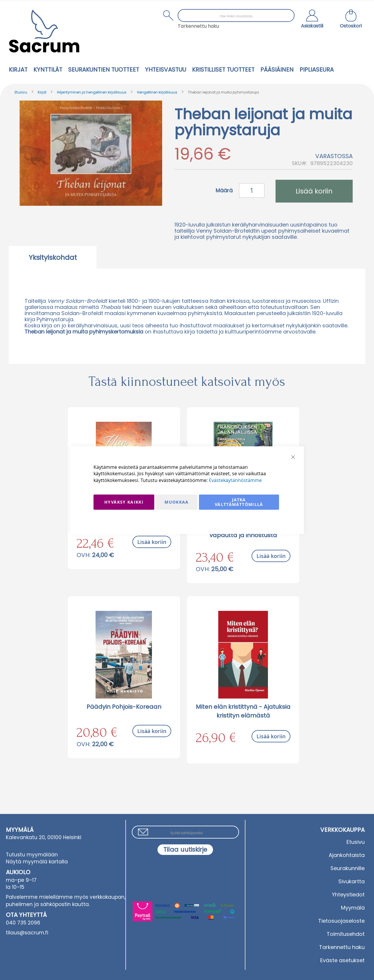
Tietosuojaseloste (341, 921)
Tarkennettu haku (198, 26)
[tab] (53, 257)
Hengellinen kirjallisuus (157, 92)
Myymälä (353, 908)
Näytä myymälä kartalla (37, 862)
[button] (312, 20)
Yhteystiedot (348, 895)
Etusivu (21, 92)
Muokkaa (176, 502)
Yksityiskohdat (53, 257)
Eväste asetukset (342, 960)
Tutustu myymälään (32, 855)
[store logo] (44, 31)
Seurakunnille (348, 868)
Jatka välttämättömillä (239, 502)
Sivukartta (352, 881)
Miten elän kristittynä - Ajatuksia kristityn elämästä (243, 711)
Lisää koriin (152, 542)
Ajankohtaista (347, 855)
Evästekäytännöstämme (235, 480)
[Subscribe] (185, 850)
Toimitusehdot (346, 934)
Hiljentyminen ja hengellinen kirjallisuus (92, 92)
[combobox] (236, 15)
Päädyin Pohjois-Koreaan (124, 707)
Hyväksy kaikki (124, 502)
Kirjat (42, 92)
